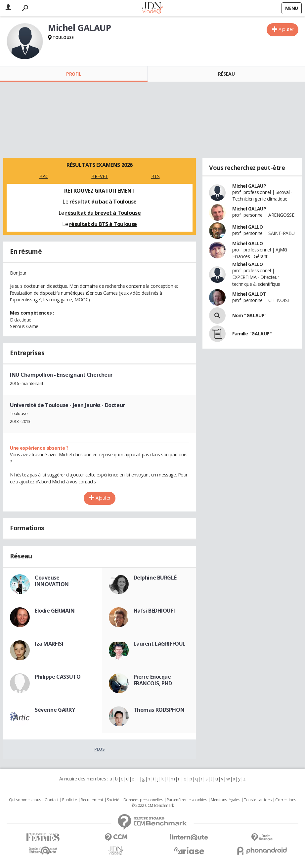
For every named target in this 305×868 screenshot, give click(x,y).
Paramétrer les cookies (187, 800)
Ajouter (286, 29)
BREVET (99, 176)
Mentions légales (225, 800)
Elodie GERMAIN (55, 611)
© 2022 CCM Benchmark (153, 806)
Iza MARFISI (49, 644)
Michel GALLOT (249, 294)
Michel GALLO (248, 227)
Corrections (285, 800)
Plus (99, 749)
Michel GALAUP (249, 186)
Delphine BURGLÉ (155, 578)
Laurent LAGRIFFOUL (160, 644)
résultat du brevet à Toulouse (103, 213)
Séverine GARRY (55, 710)
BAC (44, 176)
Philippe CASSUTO (58, 677)
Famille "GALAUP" (252, 334)
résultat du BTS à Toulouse (103, 224)
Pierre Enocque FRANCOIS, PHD (153, 680)
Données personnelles (143, 800)
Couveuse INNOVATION (52, 581)
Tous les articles (258, 800)
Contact (51, 800)
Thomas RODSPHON (159, 710)
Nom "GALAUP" (249, 315)
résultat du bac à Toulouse (103, 202)
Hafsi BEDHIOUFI (154, 611)
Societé (113, 800)
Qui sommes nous (25, 800)
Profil (74, 74)
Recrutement (92, 800)
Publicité (69, 800)
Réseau (226, 74)
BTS (155, 176)
